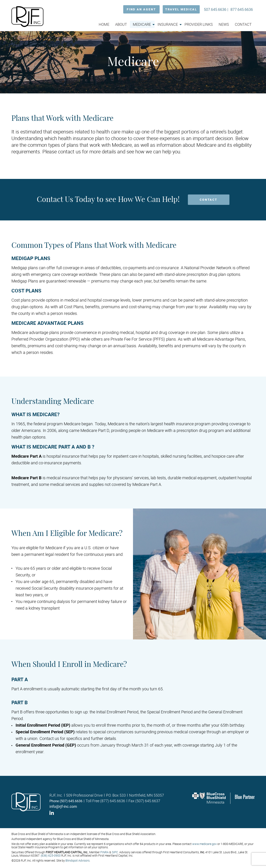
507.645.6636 (215, 9)
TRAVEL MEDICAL (181, 9)
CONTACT (209, 200)
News (224, 24)
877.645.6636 (242, 9)
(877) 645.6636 (113, 801)
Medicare (142, 24)
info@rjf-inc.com (63, 806)
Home (104, 24)
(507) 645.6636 (71, 801)
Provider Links (199, 24)
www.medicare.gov (204, 844)
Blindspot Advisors (78, 860)
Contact (243, 24)
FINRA (105, 852)
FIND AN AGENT (141, 9)
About (121, 24)
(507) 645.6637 (148, 801)
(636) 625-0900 (51, 855)
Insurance (168, 24)
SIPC (115, 852)
